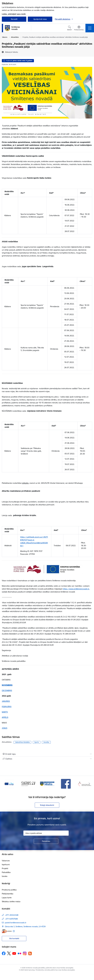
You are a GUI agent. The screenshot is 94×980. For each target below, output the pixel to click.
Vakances (6, 861)
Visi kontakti (14, 938)
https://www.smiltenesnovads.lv (76, 589)
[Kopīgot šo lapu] (47, 759)
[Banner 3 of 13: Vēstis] (47, 784)
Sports (37, 742)
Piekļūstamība (8, 894)
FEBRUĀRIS (7, 707)
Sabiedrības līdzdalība (22, 742)
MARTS (5, 712)
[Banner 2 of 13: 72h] (28, 784)
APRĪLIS (5, 717)
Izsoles (5, 876)
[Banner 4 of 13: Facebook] (66, 784)
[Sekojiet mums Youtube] (14, 953)
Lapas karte (7, 898)
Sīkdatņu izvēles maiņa (11, 901)
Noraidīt (14, 19)
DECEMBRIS (7, 690)
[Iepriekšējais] (5, 784)
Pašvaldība (6, 872)
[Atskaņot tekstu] (12, 52)
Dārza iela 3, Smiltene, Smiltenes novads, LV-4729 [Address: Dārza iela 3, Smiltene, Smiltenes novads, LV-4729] (25, 926)
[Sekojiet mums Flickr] (19, 953)
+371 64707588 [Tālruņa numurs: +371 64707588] (11, 919)
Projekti (5, 868)
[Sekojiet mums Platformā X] (9, 953)
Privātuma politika (9, 890)
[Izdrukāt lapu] (47, 754)
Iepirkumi (6, 865)
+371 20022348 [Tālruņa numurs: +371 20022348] (12, 915)
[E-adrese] (7, 931)
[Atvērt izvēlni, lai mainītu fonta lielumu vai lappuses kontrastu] (79, 28)
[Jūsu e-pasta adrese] (46, 833)
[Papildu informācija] (14, 931)
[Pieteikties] (46, 841)
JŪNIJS (5, 728)
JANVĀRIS (6, 701)
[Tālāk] (89, 784)
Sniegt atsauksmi (47, 805)
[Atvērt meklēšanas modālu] (69, 28)
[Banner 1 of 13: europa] (9, 784)
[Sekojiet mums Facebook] (4, 953)
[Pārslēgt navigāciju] (90, 28)
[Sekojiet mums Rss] (30, 953)
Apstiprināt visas (40, 19)
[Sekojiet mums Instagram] (25, 953)
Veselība (46, 742)
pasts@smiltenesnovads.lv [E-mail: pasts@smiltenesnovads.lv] (16, 923)
